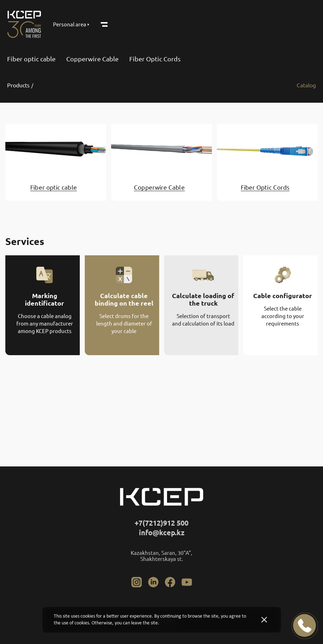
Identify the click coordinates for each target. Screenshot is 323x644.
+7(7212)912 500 (161, 523)
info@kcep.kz (162, 533)
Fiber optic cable (31, 59)
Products (18, 85)
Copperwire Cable (92, 59)
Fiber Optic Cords (155, 59)
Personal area (71, 24)
